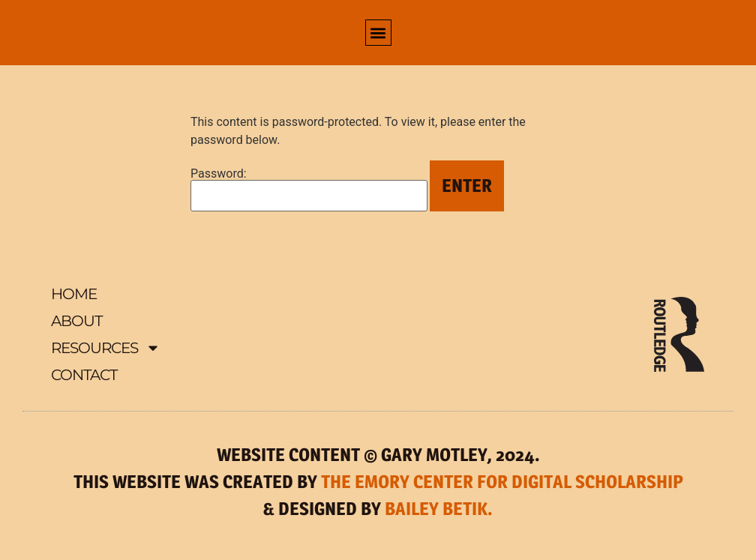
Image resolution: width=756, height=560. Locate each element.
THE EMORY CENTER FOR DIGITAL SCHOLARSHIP (502, 482)
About (76, 321)
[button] (378, 33)
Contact (84, 375)
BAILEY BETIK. (439, 509)
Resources (106, 348)
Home (74, 294)
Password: (309, 190)
